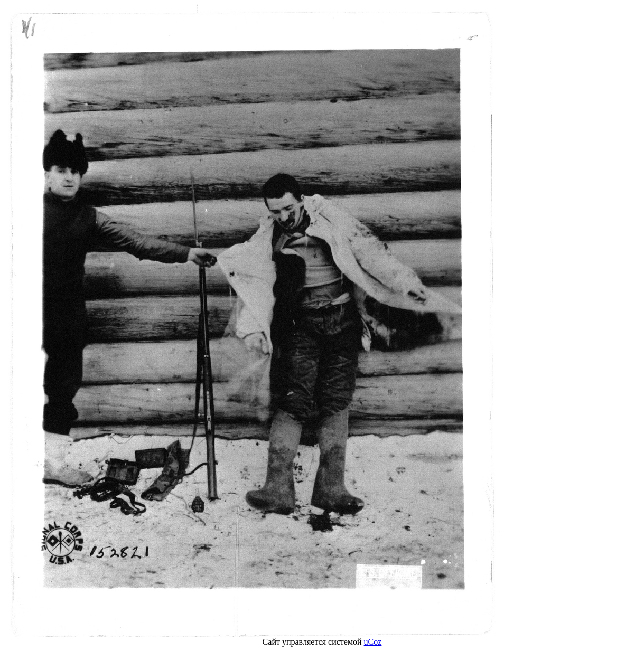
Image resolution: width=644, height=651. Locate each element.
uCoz (373, 642)
